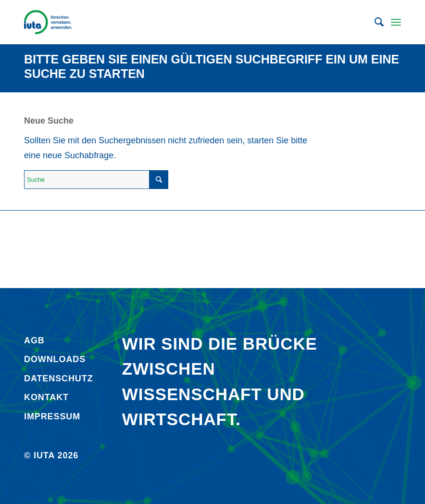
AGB (34, 340)
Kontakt (46, 397)
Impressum (52, 416)
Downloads (55, 359)
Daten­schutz (59, 378)
